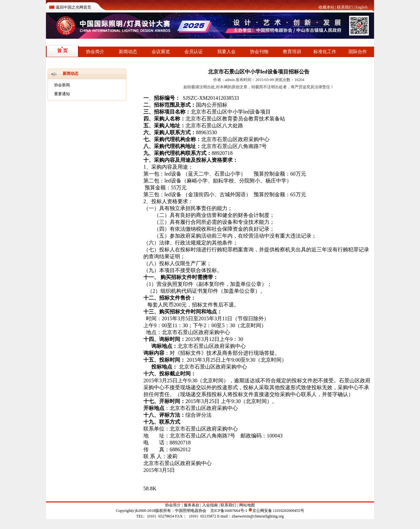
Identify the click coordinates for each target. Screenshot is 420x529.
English (361, 7)
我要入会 (226, 52)
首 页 (62, 51)
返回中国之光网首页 (73, 7)
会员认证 (194, 52)
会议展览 (161, 52)
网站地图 (247, 505)
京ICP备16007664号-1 (229, 511)
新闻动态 (128, 52)
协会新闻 (62, 85)
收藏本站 (326, 7)
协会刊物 (259, 52)
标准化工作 (325, 52)
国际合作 (358, 52)
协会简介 (95, 52)
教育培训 (292, 52)
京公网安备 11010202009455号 (276, 511)
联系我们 (345, 7)
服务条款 (192, 505)
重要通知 (62, 94)
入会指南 (210, 505)
